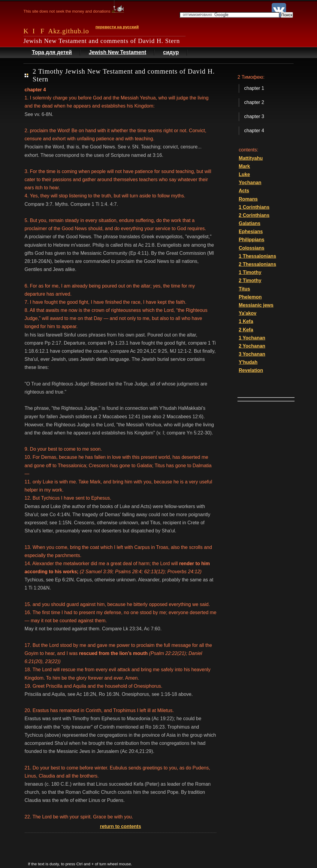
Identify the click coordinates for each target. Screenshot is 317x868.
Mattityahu (251, 158)
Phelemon (250, 297)
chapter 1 (254, 88)
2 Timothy (250, 280)
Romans (248, 199)
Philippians (251, 240)
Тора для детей (52, 52)
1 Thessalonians (257, 256)
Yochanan (250, 183)
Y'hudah (248, 362)
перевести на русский (117, 27)
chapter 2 (254, 102)
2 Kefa (246, 330)
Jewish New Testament (118, 52)
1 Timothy (250, 272)
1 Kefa (246, 321)
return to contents (121, 826)
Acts (244, 191)
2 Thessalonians (257, 264)
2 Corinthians (254, 215)
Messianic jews (256, 305)
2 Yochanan (252, 346)
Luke (244, 174)
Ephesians (251, 231)
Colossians (251, 248)
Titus (244, 289)
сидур (171, 52)
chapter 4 (254, 131)
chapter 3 (254, 116)
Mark (244, 166)
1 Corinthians (254, 207)
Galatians (249, 223)
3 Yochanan (252, 354)
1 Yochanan (252, 338)
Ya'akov (248, 313)
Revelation (251, 370)
